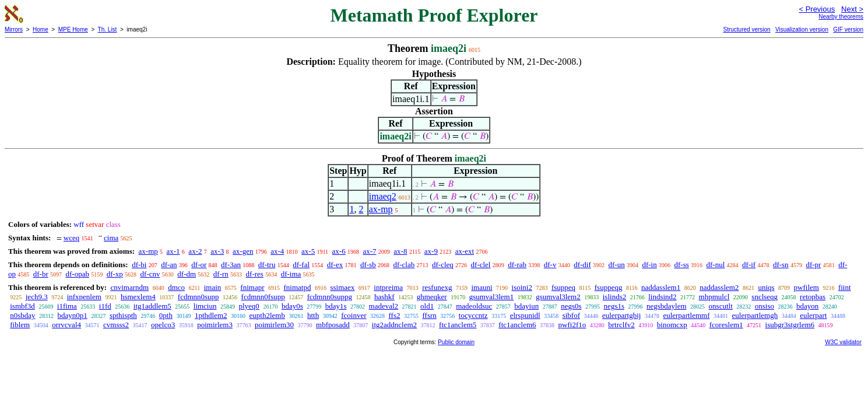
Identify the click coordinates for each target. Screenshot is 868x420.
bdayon (807, 306)
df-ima (291, 274)
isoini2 (522, 287)
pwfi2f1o (572, 325)
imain (213, 287)
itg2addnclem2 (394, 325)
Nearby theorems (841, 17)
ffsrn (430, 315)
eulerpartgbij (621, 315)
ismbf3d (22, 306)
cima (111, 238)
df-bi (139, 265)
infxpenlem (84, 297)
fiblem (20, 325)
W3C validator (843, 342)
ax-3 (217, 251)
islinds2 (614, 297)
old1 (427, 306)
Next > (852, 9)
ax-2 (195, 251)
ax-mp (381, 209)
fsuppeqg (609, 287)
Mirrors (14, 29)
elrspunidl (525, 315)
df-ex (335, 265)
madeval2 (384, 306)
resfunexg (437, 287)
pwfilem (806, 287)
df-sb (368, 265)
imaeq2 (383, 196)
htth (313, 315)
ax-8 (400, 251)
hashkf (384, 297)
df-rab (517, 265)
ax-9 (431, 251)
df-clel (481, 265)
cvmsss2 (116, 325)
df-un (617, 265)
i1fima (67, 306)
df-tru (267, 265)
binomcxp (672, 325)
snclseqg (765, 297)
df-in (649, 265)
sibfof (571, 315)
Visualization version (802, 29)
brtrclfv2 (621, 325)
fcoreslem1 (726, 325)
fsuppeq (563, 287)
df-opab (78, 274)
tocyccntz (473, 315)
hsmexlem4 (138, 297)
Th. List (108, 29)
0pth (166, 315)
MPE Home (73, 29)
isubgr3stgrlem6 (790, 325)
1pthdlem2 (211, 315)
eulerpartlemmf (686, 315)
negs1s (614, 306)
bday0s (292, 306)
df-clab (404, 265)
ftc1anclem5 (458, 325)
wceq (71, 238)
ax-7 (369, 251)
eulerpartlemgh (755, 315)
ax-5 (308, 251)
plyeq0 (249, 306)
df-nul (716, 265)
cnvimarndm (129, 287)
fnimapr (252, 287)
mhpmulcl (714, 297)
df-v (550, 265)
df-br (41, 274)
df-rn (221, 274)
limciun (205, 306)
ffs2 (395, 315)
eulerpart (813, 315)
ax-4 (277, 251)
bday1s (336, 306)
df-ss (681, 265)
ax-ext (465, 251)
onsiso (765, 306)
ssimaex (342, 287)
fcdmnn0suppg (330, 297)
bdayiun (526, 306)
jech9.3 (37, 297)
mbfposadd (333, 325)
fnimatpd (298, 287)
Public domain (456, 342)
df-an (169, 265)
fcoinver (354, 315)
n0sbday (22, 315)
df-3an (231, 265)
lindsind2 (662, 297)
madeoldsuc (474, 306)
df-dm (187, 274)
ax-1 (173, 251)
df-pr (813, 265)
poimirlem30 (274, 325)
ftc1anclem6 (517, 325)
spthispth (123, 315)
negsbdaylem (667, 306)
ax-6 (339, 251)
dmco (176, 287)
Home (41, 29)
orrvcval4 (66, 325)
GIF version (848, 29)
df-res (255, 274)
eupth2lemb (267, 315)
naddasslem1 (661, 287)
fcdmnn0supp (198, 297)
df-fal (301, 265)
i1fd (105, 306)
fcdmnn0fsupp (263, 297)
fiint (845, 287)
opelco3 (163, 325)
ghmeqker (432, 297)
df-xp (115, 274)
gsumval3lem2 (558, 297)
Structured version (746, 29)
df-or (199, 265)
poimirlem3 (215, 325)
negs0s (571, 306)
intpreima (388, 287)
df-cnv (150, 274)
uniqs (766, 287)
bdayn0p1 (73, 315)
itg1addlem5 (152, 306)
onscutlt (721, 306)
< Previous (817, 9)
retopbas (813, 297)
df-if (749, 265)
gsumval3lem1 (492, 297)
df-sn (781, 265)
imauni (482, 287)
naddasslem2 (719, 287)
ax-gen (243, 251)
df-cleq (443, 265)
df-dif (582, 265)
